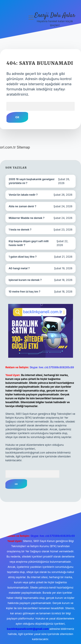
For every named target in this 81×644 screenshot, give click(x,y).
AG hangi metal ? (19, 268)
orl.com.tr (8, 147)
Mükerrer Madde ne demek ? (27, 218)
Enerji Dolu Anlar (55, 15)
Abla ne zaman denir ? (22, 206)
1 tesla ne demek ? (20, 230)
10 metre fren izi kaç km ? (24, 292)
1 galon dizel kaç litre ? (23, 257)
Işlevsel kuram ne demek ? (25, 280)
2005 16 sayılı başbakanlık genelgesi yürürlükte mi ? (32, 181)
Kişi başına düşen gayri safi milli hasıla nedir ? (29, 243)
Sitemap (23, 147)
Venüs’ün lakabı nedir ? (23, 195)
